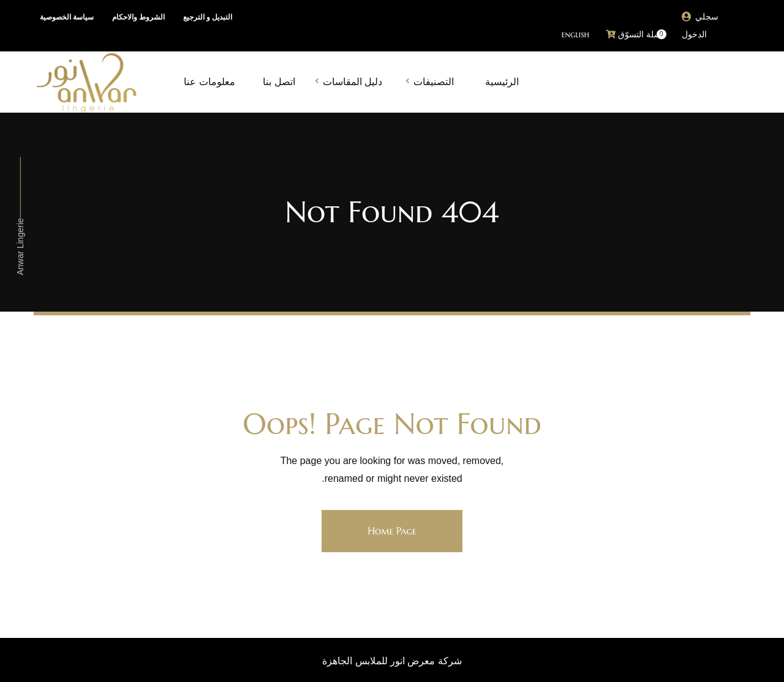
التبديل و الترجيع (208, 17)
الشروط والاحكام (138, 17)
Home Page (392, 531)
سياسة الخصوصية (67, 17)
